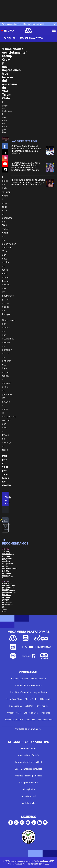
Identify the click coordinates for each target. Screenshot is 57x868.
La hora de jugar (31, 713)
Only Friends (42, 706)
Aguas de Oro (41, 692)
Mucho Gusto (31, 699)
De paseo (46, 713)
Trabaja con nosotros (29, 783)
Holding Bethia (29, 789)
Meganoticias (16, 706)
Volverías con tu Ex (20, 679)
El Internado (46, 699)
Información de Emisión (29, 755)
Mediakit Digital (28, 803)
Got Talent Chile (7, 528)
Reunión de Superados (34, 24)
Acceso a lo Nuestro (14, 720)
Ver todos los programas (28, 729)
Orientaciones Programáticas (29, 776)
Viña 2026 (30, 720)
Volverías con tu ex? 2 (11, 24)
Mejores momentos (31, 38)
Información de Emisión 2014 (28, 762)
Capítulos (10, 38)
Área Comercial (28, 796)
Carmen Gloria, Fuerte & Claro (29, 685)
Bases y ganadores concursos (28, 769)
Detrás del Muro (39, 679)
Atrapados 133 (14, 713)
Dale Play (29, 706)
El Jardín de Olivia (14, 699)
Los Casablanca (45, 720)
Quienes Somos (28, 748)
